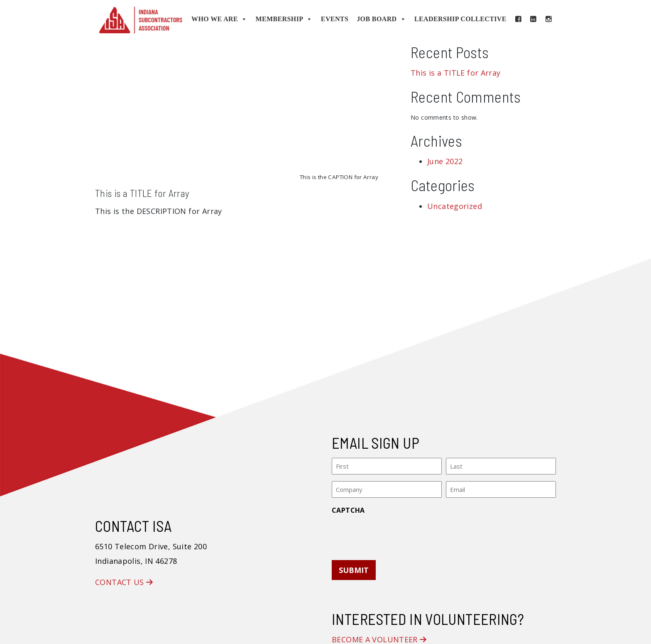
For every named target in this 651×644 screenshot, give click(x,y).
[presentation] (395, 533)
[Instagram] (548, 19)
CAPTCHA (348, 509)
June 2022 (445, 161)
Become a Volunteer (379, 638)
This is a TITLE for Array (142, 193)
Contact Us (124, 581)
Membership (284, 19)
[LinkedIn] (533, 19)
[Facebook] (518, 19)
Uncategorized (455, 206)
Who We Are (219, 19)
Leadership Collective (460, 19)
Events (335, 19)
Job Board (381, 19)
